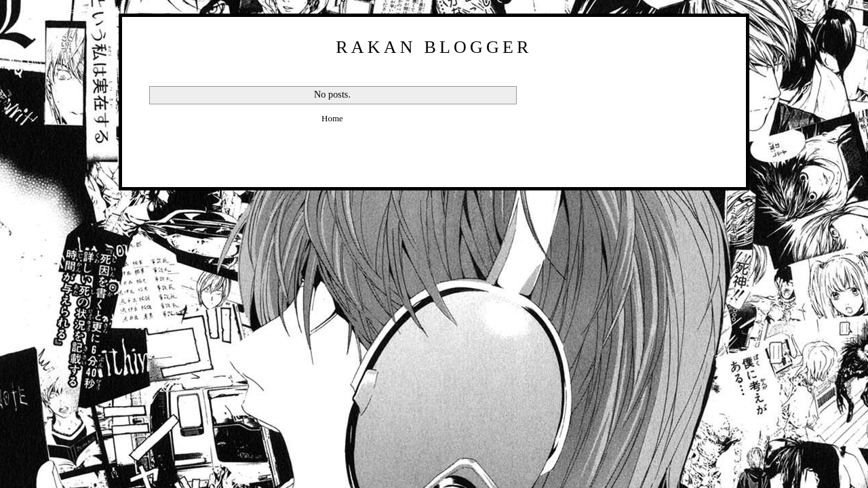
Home (332, 118)
